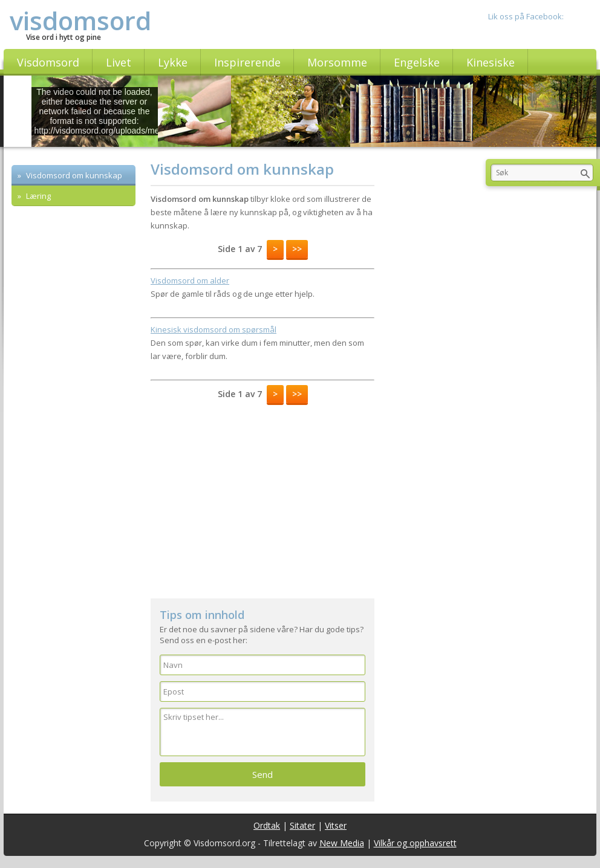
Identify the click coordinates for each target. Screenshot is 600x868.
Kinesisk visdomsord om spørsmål (214, 329)
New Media (342, 843)
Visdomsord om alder (190, 280)
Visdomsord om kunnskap (73, 175)
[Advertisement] (262, 496)
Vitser (336, 825)
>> (297, 249)
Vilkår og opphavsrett (415, 843)
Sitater (302, 825)
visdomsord (80, 20)
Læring (37, 196)
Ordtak (267, 825)
